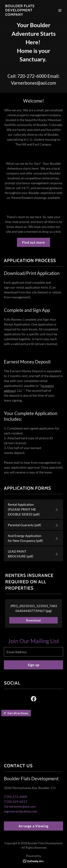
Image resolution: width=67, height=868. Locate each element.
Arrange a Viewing (33, 826)
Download (33, 620)
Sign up (34, 665)
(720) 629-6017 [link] (16, 801)
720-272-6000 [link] (32, 76)
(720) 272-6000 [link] (16, 797)
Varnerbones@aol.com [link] (33, 83)
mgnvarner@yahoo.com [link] (20, 811)
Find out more (33, 242)
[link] (25, 14)
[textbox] (33, 652)
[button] (60, 10)
